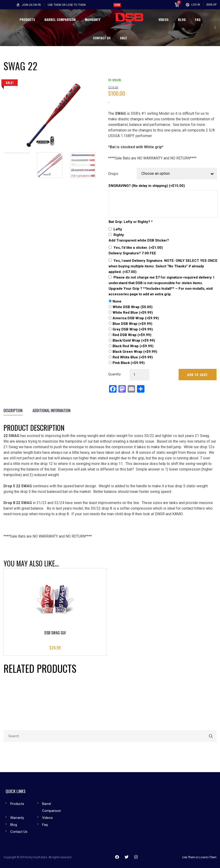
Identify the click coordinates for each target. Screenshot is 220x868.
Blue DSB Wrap (132, 324)
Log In (196, 5)
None (117, 301)
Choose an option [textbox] (156, 173)
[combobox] (177, 174)
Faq (45, 825)
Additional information (52, 410)
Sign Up (211, 5)
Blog (14, 825)
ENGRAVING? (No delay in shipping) (147, 186)
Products (17, 804)
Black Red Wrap (133, 346)
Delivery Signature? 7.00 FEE (132, 253)
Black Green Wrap (135, 352)
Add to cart (198, 375)
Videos (47, 818)
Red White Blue (133, 357)
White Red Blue (133, 313)
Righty (119, 235)
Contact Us (19, 832)
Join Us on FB (31, 5)
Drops (113, 174)
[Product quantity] (139, 375)
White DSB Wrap (133, 307)
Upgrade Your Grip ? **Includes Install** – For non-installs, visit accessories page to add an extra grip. (161, 291)
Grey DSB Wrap (133, 329)
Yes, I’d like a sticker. (138, 248)
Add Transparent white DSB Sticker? (139, 240)
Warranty (17, 818)
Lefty (118, 229)
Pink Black (129, 363)
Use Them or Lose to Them (199, 857)
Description (13, 410)
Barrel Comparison (52, 807)
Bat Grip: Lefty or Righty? (131, 222)
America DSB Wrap (136, 318)
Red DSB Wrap (132, 335)
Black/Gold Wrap (134, 340)
